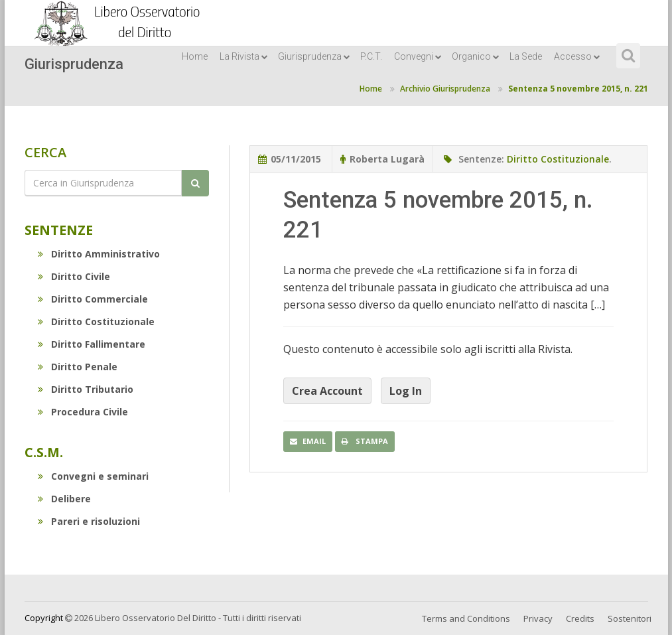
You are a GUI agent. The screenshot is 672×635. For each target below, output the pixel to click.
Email (308, 441)
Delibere (64, 499)
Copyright (44, 618)
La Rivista (244, 56)
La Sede (526, 56)
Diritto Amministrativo (99, 254)
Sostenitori (630, 618)
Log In (406, 391)
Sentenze (59, 230)
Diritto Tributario (86, 389)
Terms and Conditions (466, 618)
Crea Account (327, 391)
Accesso (577, 56)
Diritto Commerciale (93, 299)
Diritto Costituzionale (96, 321)
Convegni (418, 56)
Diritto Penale (78, 367)
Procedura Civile (83, 412)
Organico (476, 56)
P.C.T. (371, 56)
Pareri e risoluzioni (89, 521)
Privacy (538, 618)
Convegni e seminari (93, 476)
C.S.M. (44, 452)
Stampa (365, 441)
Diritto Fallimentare (92, 344)
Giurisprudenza (314, 56)
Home (195, 56)
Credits (580, 618)
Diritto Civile (74, 276)
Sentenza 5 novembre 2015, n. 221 (578, 89)
